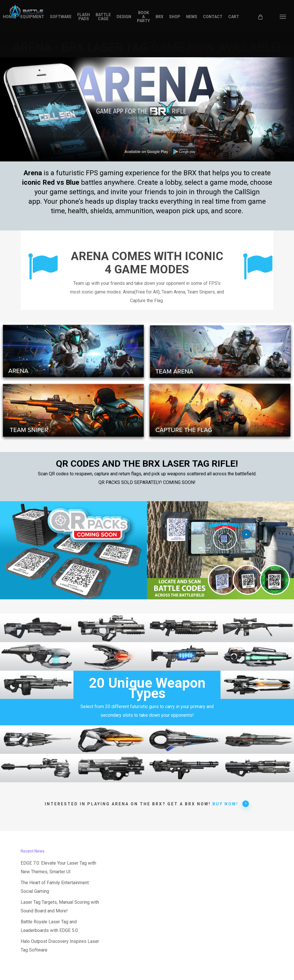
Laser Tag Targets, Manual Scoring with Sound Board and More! (60, 906)
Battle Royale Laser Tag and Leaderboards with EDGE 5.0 (49, 926)
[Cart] (260, 17)
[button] (283, 17)
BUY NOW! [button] (231, 803)
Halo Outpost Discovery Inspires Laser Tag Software (60, 946)
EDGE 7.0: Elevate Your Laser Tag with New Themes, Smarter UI (58, 867)
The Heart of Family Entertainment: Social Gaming (55, 887)
